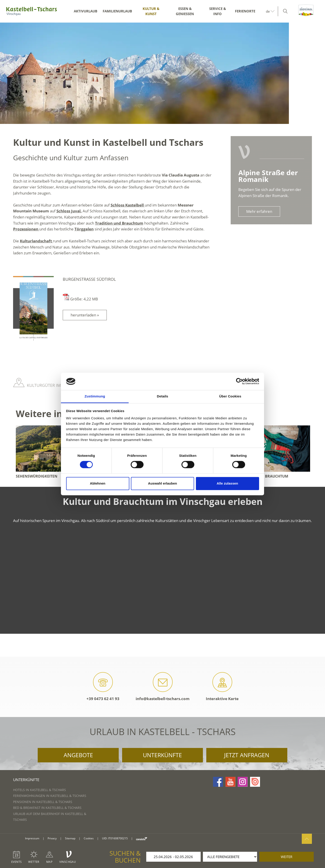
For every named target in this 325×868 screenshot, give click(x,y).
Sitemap (70, 838)
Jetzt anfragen (247, 755)
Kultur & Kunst (151, 11)
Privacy (52, 838)
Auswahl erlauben (162, 483)
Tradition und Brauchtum (119, 223)
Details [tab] (162, 396)
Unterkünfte (162, 755)
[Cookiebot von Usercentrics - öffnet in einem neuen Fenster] (239, 381)
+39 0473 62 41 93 (103, 687)
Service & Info (218, 11)
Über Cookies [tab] (230, 396)
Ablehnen (97, 483)
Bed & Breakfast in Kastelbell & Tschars (47, 808)
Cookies (89, 838)
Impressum (32, 838)
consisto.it (142, 839)
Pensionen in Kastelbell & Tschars (43, 802)
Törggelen (84, 229)
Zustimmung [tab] (95, 396)
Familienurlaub (117, 11)
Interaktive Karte (222, 687)
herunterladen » (85, 315)
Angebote (78, 755)
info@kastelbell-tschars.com (163, 687)
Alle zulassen (227, 483)
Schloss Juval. (69, 211)
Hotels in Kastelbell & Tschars (39, 790)
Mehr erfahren (259, 211)
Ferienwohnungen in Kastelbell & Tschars (50, 796)
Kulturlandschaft (36, 241)
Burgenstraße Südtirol (89, 279)
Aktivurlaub (86, 11)
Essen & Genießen (185, 11)
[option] (162, 73)
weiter (287, 857)
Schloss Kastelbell (128, 205)
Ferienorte (245, 11)
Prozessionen (26, 229)
